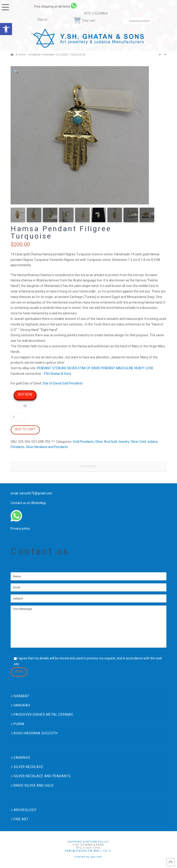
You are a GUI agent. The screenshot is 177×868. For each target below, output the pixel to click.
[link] (95, 6)
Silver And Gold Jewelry (112, 442)
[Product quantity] (18, 417)
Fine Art (20, 819)
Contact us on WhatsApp (28, 503)
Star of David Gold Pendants (63, 383)
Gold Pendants (83, 442)
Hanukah (20, 705)
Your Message (88, 627)
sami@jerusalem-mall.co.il (88, 851)
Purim (18, 724)
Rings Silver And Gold (32, 786)
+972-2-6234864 (96, 13)
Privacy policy (20, 529)
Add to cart (25, 429)
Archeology (24, 810)
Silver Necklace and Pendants (47, 447)
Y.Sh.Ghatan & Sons (57, 374)
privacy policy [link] (29, 664)
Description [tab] (88, 466)
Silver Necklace (27, 767)
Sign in (42, 19)
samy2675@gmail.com (36, 493)
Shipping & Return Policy (88, 842)
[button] (16, 72)
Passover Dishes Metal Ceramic (42, 715)
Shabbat (20, 696)
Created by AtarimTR (88, 857)
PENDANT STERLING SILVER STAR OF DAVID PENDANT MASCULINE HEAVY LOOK (95, 368)
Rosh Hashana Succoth (34, 733)
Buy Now (25, 394)
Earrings (21, 758)
